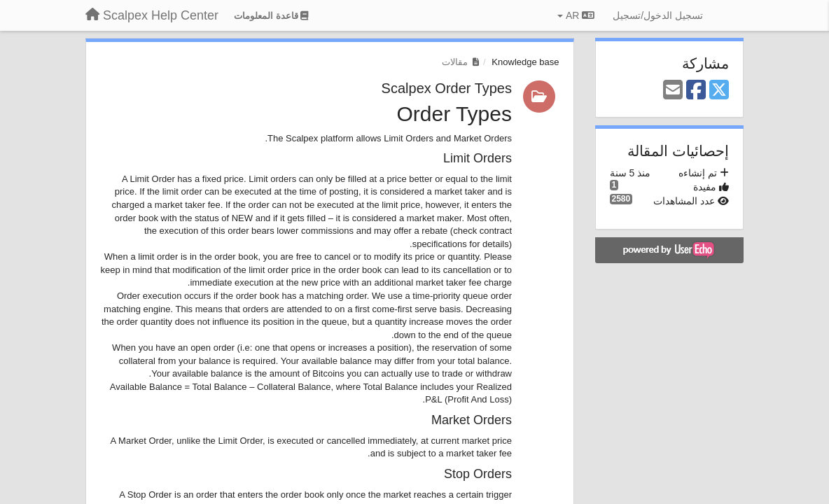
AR (576, 15)
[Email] (673, 91)
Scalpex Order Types (447, 88)
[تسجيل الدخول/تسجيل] (658, 15)
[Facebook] (696, 91)
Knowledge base (525, 62)
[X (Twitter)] (719, 91)
